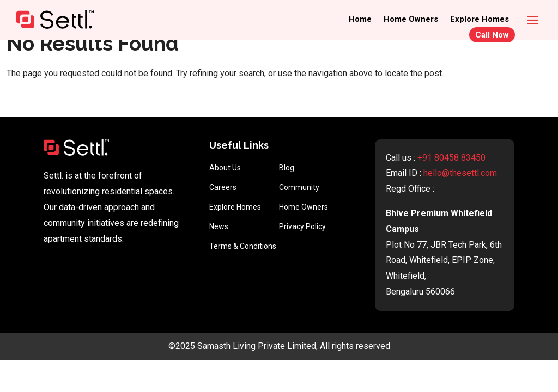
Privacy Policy (302, 226)
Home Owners (411, 20)
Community (299, 187)
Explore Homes (480, 20)
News (219, 226)
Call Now (492, 35)
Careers (223, 187)
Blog (287, 168)
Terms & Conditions (243, 246)
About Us (225, 168)
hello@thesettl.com (460, 173)
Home (360, 20)
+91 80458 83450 (451, 158)
